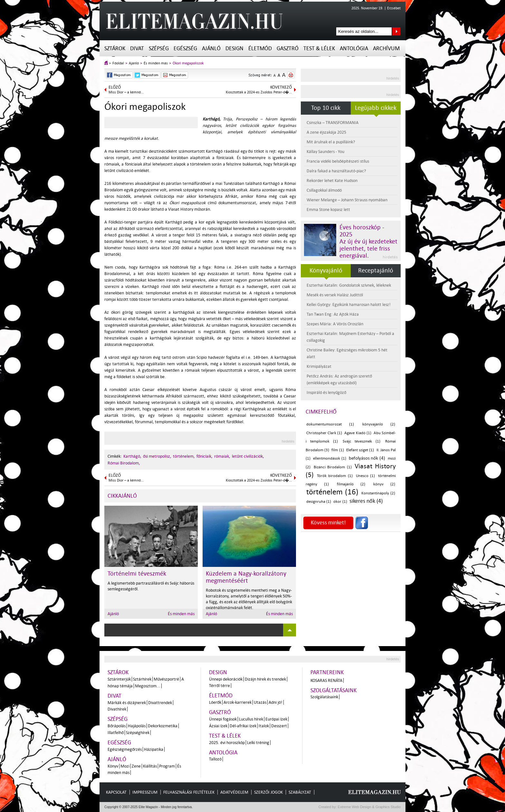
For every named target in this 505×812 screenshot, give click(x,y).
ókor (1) (340, 502)
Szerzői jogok (268, 792)
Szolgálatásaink (324, 697)
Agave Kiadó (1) (358, 433)
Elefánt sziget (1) (360, 450)
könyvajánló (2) (379, 424)
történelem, (184, 456)
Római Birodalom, (124, 463)
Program (167, 766)
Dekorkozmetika (163, 726)
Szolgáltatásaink (333, 690)
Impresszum (145, 792)
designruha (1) (319, 502)
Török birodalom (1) (335, 476)
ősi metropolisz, (157, 456)
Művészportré (166, 679)
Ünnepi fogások (223, 719)
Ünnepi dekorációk (226, 679)
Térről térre (219, 686)
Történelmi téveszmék (137, 574)
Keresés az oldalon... (396, 31)
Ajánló (211, 48)
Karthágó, (132, 456)
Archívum (386, 48)
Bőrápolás (117, 726)
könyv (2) (384, 484)
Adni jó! (276, 702)
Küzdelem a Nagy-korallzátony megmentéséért (246, 577)
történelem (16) (332, 492)
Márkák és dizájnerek (127, 703)
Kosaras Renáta (326, 680)
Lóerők (215, 702)
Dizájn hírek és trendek (265, 679)
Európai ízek (276, 719)
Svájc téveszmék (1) (362, 441)
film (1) (338, 450)
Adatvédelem (234, 792)
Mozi (125, 766)
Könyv (113, 766)
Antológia (354, 48)
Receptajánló (376, 271)
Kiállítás (150, 766)
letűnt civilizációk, (248, 456)
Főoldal (118, 63)
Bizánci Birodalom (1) (333, 467)
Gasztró (288, 48)
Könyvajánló (326, 271)
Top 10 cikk (326, 108)
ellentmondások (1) (330, 459)
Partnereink (327, 672)
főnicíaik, (205, 456)
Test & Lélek (319, 48)
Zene (136, 766)
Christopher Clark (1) (324, 433)
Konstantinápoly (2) (378, 493)
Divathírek (117, 709)
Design (234, 48)
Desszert (279, 726)
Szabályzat (300, 792)
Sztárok (115, 48)
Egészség (185, 48)
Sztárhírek (142, 679)
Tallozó (215, 759)
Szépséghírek (138, 733)
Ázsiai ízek (218, 726)
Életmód (260, 48)
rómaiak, (222, 456)
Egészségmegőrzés (125, 749)
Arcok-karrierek (238, 702)
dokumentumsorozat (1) (330, 424)
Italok (264, 726)
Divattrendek (160, 703)
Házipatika (154, 749)
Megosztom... (148, 686)
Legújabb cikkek (376, 108)
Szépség (159, 48)
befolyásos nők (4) (367, 458)
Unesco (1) (366, 476)
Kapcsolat (116, 792)
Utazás (260, 702)
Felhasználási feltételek (189, 792)
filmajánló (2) (351, 484)
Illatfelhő (116, 733)
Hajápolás (137, 726)
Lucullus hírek (251, 719)
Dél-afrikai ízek (243, 726)
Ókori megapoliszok (188, 63)
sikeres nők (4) (366, 501)
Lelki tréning (258, 743)
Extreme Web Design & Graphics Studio (369, 807)
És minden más (156, 63)
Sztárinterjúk (119, 679)
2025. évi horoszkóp (227, 743)
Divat (137, 48)
